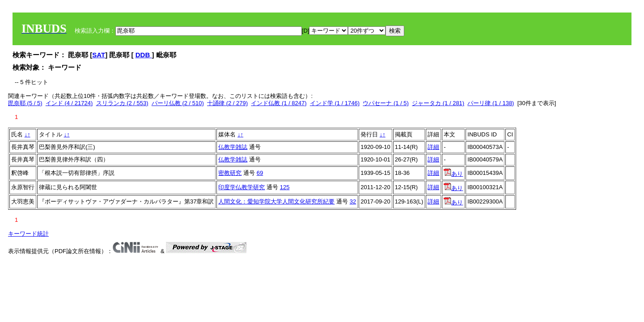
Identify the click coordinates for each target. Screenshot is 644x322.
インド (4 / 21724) (69, 103)
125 (285, 187)
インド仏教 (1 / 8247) (279, 103)
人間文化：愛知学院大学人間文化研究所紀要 (276, 201)
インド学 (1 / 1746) (335, 103)
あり (453, 174)
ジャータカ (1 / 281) (438, 103)
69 (260, 173)
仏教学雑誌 (233, 147)
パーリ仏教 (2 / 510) (178, 103)
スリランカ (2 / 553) (122, 103)
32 (353, 201)
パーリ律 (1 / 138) (491, 103)
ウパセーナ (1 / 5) (386, 103)
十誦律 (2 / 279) (227, 103)
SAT (99, 55)
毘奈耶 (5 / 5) (25, 103)
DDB (144, 55)
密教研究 (230, 173)
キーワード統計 (28, 234)
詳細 (433, 147)
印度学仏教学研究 (241, 187)
